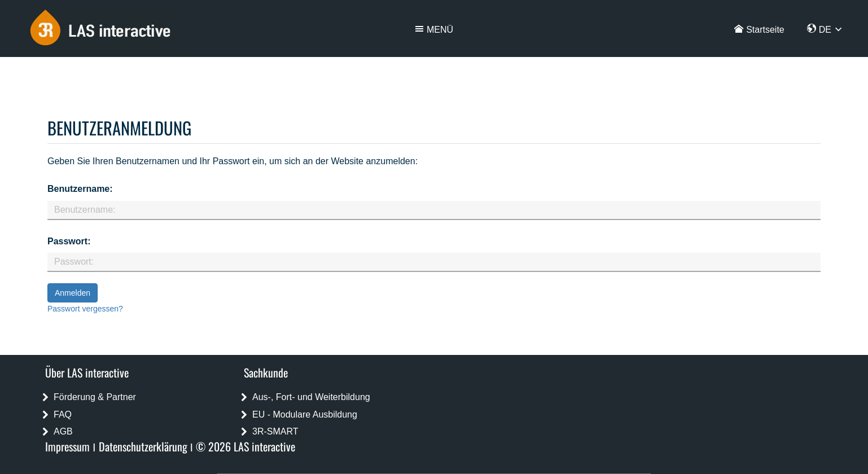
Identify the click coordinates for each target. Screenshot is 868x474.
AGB (63, 431)
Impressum (67, 446)
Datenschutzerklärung (143, 446)
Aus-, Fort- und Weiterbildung (311, 397)
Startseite (765, 30)
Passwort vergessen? (85, 309)
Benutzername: (80, 189)
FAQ (63, 414)
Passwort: (69, 241)
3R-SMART (275, 431)
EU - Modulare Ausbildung (305, 414)
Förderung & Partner (95, 397)
